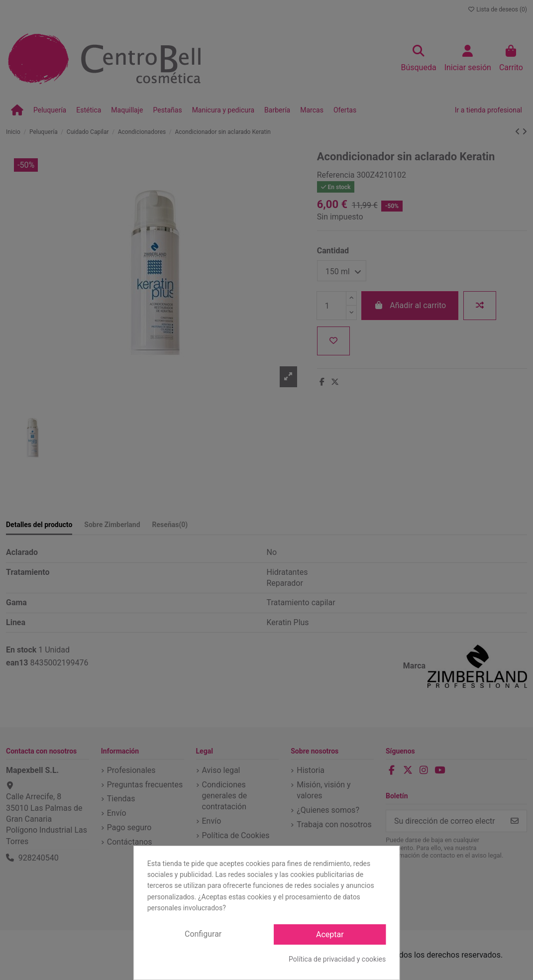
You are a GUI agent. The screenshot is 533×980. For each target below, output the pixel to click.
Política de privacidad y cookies (337, 959)
